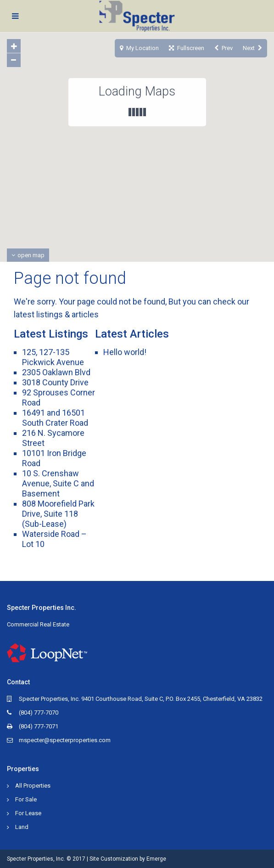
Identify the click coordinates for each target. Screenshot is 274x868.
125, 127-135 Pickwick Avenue (53, 357)
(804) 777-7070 (39, 713)
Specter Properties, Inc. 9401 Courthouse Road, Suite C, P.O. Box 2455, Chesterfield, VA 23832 (141, 699)
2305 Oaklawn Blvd (56, 372)
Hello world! (125, 352)
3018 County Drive (55, 382)
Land (22, 827)
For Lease (28, 813)
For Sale (26, 799)
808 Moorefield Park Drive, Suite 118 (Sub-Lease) (58, 514)
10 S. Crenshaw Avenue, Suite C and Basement (58, 483)
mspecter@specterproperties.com (65, 740)
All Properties (33, 786)
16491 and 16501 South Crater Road (55, 418)
